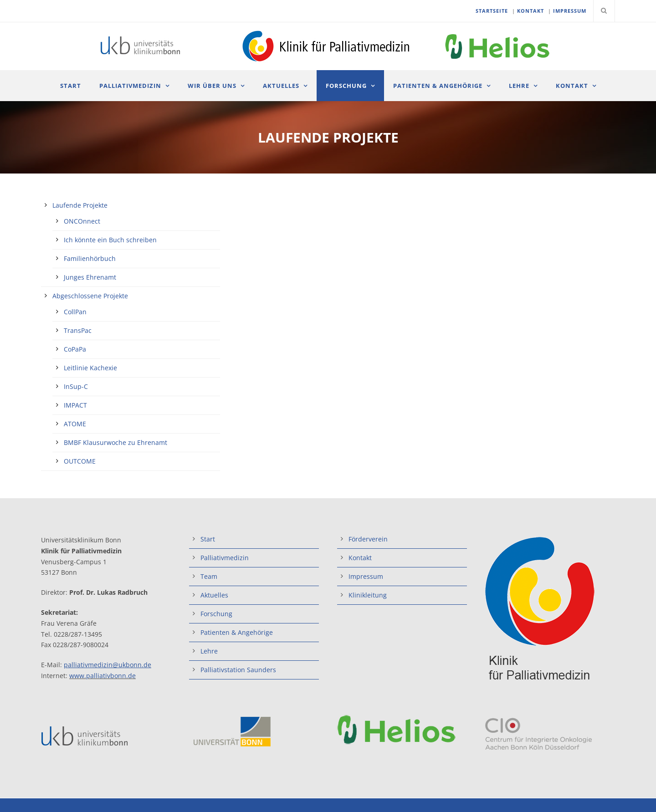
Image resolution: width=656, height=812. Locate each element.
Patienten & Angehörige (438, 86)
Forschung (346, 86)
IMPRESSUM (570, 11)
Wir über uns (212, 86)
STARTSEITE (492, 11)
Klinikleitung (368, 595)
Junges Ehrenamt (90, 277)
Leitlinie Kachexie (90, 368)
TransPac (78, 330)
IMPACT (75, 405)
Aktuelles (281, 86)
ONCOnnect (82, 221)
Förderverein (368, 539)
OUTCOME (80, 461)
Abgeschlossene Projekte (90, 296)
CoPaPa (75, 349)
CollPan (75, 312)
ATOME (75, 424)
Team (209, 576)
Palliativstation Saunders (238, 670)
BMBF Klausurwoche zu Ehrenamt (115, 442)
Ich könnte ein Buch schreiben (110, 240)
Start (71, 86)
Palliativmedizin (130, 86)
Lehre (519, 86)
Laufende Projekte (80, 205)
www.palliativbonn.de (102, 676)
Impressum (366, 576)
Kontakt (572, 86)
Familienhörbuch (90, 258)
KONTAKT (530, 11)
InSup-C (76, 386)
